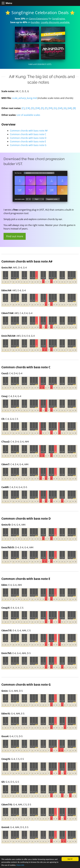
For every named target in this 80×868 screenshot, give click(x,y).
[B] (74, 108)
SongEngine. (59, 19)
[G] (55, 108)
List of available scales (28, 115)
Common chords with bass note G (28, 145)
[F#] (50, 108)
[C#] (28, 108)
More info (20, 865)
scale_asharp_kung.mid (24, 98)
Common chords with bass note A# (29, 131)
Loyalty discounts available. (55, 22)
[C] (23, 108)
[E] (42, 108)
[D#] (38, 108)
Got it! (70, 859)
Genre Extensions (39, 19)
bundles (35, 22)
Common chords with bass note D (28, 138)
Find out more (15, 236)
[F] (46, 108)
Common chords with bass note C (28, 134)
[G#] (60, 108)
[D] (33, 108)
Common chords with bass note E (28, 141)
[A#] (70, 108)
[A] (65, 108)
